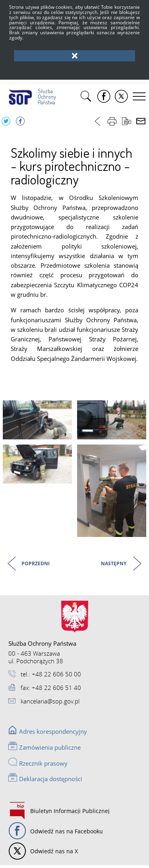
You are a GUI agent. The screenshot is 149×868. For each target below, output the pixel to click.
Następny (114, 564)
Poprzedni (26, 564)
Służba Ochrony (30, 95)
